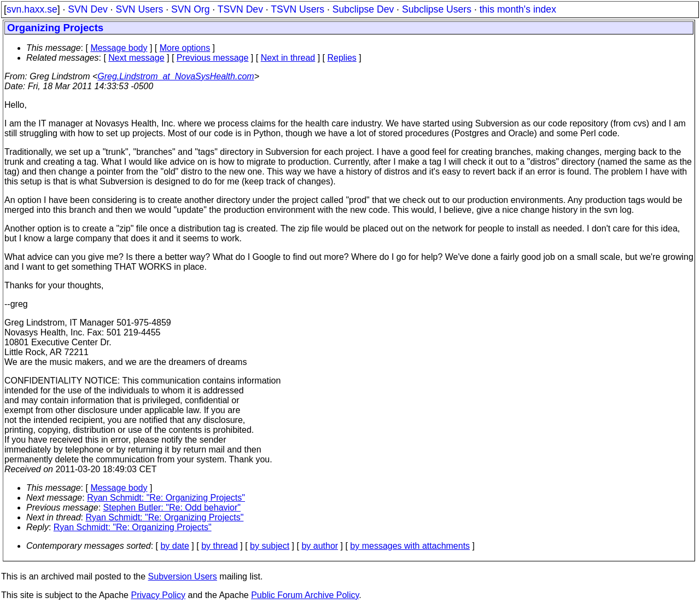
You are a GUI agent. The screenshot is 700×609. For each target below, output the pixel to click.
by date (174, 546)
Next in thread (288, 58)
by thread (220, 546)
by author (320, 546)
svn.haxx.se (32, 9)
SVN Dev (87, 9)
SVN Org (190, 9)
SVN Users (139, 9)
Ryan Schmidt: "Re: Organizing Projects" (166, 498)
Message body (119, 48)
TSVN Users (297, 9)
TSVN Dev (240, 9)
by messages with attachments (410, 546)
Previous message (213, 58)
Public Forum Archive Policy (305, 595)
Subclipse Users (437, 9)
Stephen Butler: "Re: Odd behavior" (172, 507)
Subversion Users (183, 576)
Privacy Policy (158, 595)
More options (185, 48)
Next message (136, 58)
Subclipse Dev (363, 9)
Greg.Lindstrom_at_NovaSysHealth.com (176, 76)
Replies (342, 58)
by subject (270, 546)
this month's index (518, 9)
